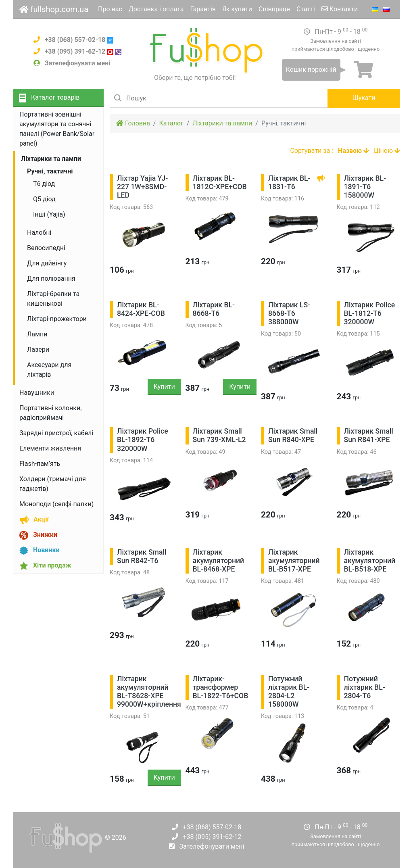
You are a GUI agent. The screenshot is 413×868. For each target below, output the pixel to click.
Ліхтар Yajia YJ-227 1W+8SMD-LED (142, 187)
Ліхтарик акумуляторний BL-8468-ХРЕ (219, 561)
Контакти (340, 9)
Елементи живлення (50, 448)
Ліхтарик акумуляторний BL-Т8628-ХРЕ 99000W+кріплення (149, 692)
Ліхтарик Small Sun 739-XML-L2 (219, 435)
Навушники (37, 393)
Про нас (110, 9)
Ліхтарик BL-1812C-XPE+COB (220, 183)
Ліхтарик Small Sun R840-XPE (293, 435)
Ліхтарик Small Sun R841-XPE (369, 435)
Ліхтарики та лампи (222, 123)
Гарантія (203, 9)
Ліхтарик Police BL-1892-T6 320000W (143, 440)
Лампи (37, 334)
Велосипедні (46, 248)
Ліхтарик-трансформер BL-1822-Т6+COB (221, 687)
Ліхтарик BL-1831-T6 (289, 183)
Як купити (237, 9)
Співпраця (274, 9)
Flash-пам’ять (40, 464)
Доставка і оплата (156, 9)
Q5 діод (44, 199)
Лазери (38, 349)
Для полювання (51, 279)
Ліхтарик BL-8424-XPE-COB (141, 309)
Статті (306, 9)
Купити (164, 387)
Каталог (171, 123)
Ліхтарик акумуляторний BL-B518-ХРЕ (370, 561)
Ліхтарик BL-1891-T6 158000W (365, 187)
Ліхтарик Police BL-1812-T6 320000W (370, 313)
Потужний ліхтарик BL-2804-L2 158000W (289, 692)
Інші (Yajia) (49, 214)
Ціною (387, 151)
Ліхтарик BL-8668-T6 (214, 309)
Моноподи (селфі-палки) (56, 504)
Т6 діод (44, 184)
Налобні (39, 233)
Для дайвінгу (47, 263)
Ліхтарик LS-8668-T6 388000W (289, 313)
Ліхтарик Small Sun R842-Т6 (142, 556)
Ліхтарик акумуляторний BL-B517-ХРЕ (294, 561)
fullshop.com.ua (54, 9)
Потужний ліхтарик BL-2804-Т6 (365, 687)
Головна (133, 123)
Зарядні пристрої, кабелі (56, 433)
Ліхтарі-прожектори (57, 319)
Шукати (364, 98)
